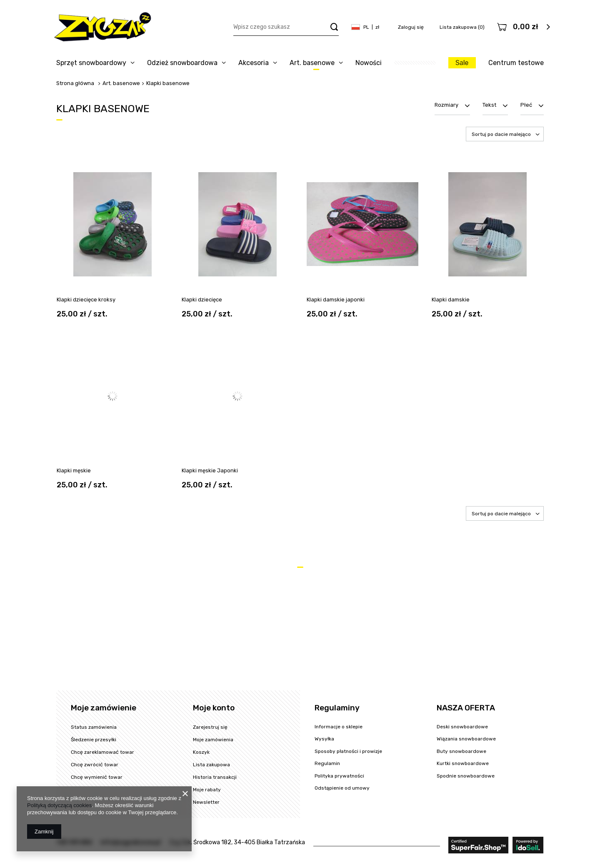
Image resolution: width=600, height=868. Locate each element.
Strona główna (75, 83)
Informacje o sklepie (339, 727)
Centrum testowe (516, 63)
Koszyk (201, 752)
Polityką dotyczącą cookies (59, 805)
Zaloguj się (411, 27)
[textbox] (286, 27)
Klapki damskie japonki (336, 300)
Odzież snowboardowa (182, 63)
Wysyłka (324, 739)
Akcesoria (254, 63)
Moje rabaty (207, 790)
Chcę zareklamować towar (102, 752)
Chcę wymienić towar (97, 777)
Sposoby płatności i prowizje (348, 751)
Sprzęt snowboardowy (91, 63)
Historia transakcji (215, 777)
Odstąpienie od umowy (342, 788)
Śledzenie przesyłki (94, 740)
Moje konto (214, 708)
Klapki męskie (74, 470)
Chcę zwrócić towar (95, 765)
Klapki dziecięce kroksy (86, 300)
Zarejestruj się (210, 727)
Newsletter (206, 802)
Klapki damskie (451, 300)
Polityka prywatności (339, 776)
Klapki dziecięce (202, 300)
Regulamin (327, 763)
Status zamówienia (94, 727)
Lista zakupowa (462, 27)
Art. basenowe (312, 63)
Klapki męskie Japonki (210, 470)
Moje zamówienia (213, 740)
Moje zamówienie (104, 708)
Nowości (369, 63)
